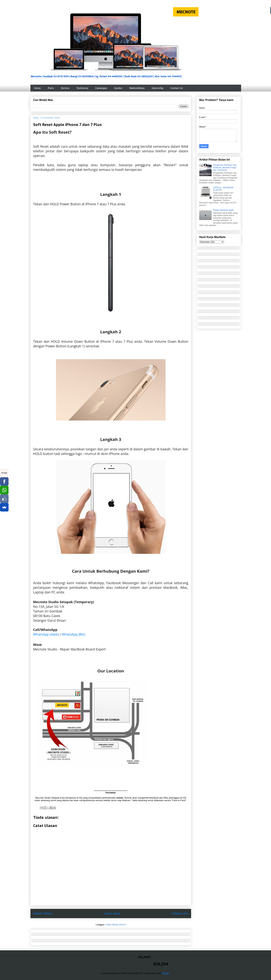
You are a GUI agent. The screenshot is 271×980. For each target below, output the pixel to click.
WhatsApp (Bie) (73, 634)
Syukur (118, 88)
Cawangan (101, 88)
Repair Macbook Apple (223, 210)
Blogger (166, 973)
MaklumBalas (137, 88)
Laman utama (112, 913)
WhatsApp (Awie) (46, 634)
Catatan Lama (180, 913)
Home (38, 88)
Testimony (82, 88)
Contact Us (177, 88)
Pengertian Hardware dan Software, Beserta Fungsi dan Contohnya (225, 168)
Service (65, 88)
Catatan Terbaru (43, 913)
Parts (51, 88)
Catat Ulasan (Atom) (116, 925)
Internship (157, 88)
